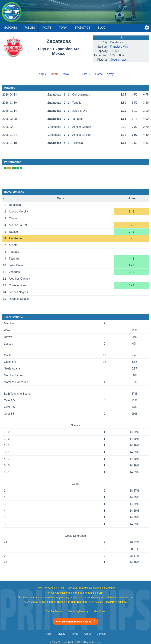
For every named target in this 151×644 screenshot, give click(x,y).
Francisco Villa (119, 47)
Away (66, 74)
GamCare (100, 611)
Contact (101, 634)
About (87, 634)
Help (48, 634)
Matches (10, 28)
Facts (47, 28)
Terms (75, 634)
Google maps (118, 60)
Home (99, 74)
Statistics (82, 28)
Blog (102, 28)
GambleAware (54, 611)
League (42, 74)
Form (63, 28)
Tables (30, 28)
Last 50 (86, 74)
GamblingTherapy (78, 611)
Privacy (61, 634)
